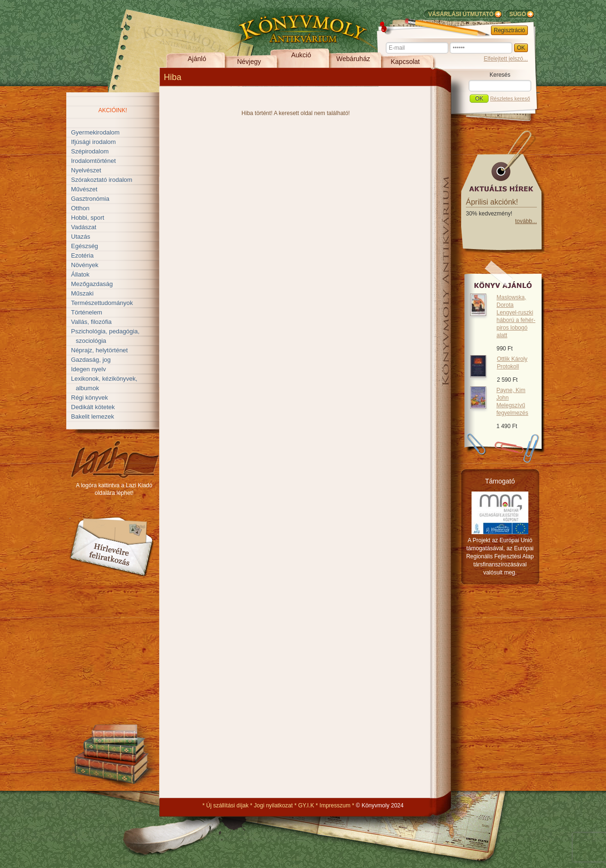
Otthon (80, 208)
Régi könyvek (89, 398)
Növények (85, 265)
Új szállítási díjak (227, 805)
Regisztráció (509, 30)
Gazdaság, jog (91, 360)
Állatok (80, 274)
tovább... (526, 221)
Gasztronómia (90, 199)
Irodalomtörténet (94, 161)
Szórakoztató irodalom (102, 180)
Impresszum (335, 805)
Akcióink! (113, 110)
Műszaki (82, 293)
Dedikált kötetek (93, 407)
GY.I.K (306, 805)
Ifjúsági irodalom (94, 142)
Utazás (80, 237)
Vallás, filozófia (91, 322)
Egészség (85, 246)
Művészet (84, 189)
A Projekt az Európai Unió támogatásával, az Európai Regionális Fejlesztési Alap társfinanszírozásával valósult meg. (500, 556)
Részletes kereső (510, 98)
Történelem (87, 312)
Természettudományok (102, 303)
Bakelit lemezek (93, 416)
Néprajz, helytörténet (99, 350)
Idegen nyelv (89, 369)
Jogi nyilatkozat (273, 805)
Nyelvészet (86, 170)
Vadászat (84, 227)
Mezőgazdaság (92, 284)
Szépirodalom (90, 151)
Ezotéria (82, 255)
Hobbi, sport (88, 218)
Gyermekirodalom (95, 132)
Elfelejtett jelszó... (506, 59)
